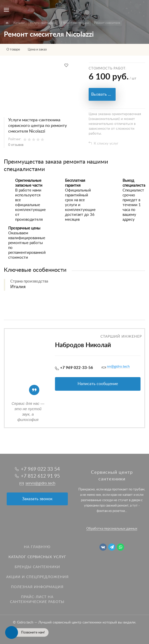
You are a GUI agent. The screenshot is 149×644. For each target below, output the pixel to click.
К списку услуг (106, 144)
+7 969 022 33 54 (40, 469)
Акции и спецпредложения (37, 577)
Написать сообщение (98, 384)
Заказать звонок (37, 499)
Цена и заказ (37, 50)
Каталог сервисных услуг (37, 557)
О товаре (13, 50)
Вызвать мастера (103, 94)
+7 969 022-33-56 (77, 368)
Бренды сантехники (37, 567)
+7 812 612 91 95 (40, 476)
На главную (37, 547)
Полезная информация (37, 587)
